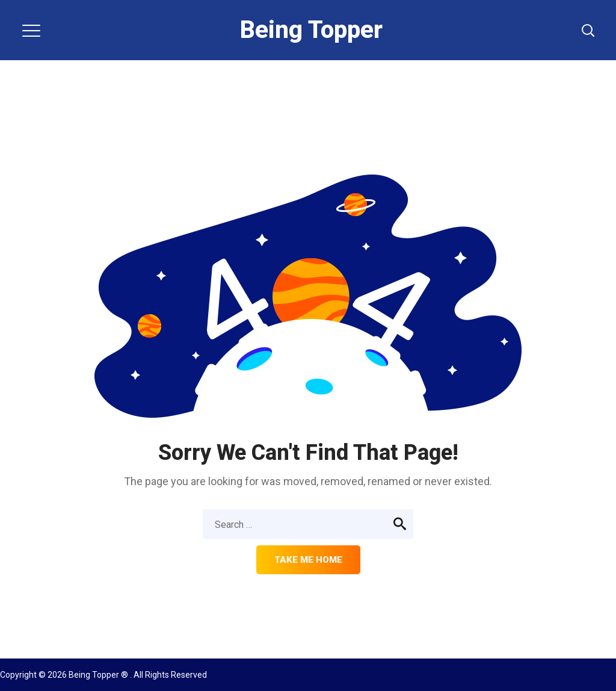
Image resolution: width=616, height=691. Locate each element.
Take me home (308, 560)
